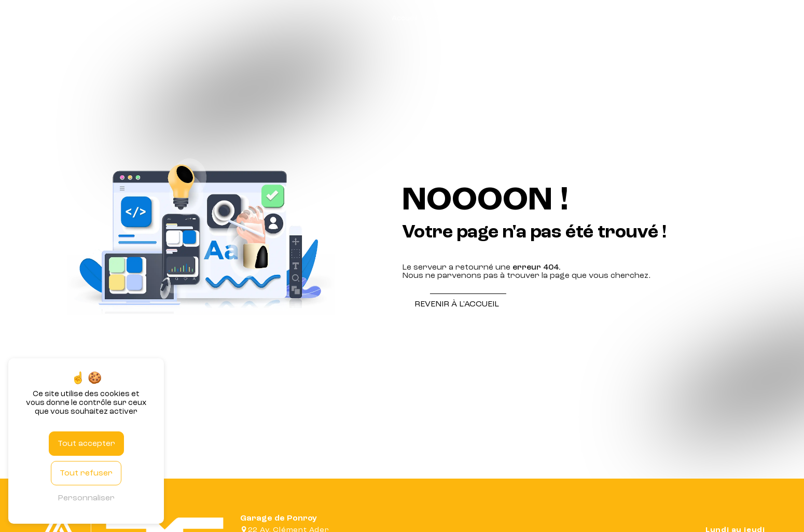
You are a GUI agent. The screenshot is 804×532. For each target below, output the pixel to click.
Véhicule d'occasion (718, 18)
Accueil (405, 18)
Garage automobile (461, 18)
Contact (777, 18)
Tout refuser (86, 473)
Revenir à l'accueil (457, 304)
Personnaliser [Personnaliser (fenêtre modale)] (86, 498)
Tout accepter (86, 443)
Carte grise (652, 18)
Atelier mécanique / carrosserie (564, 18)
